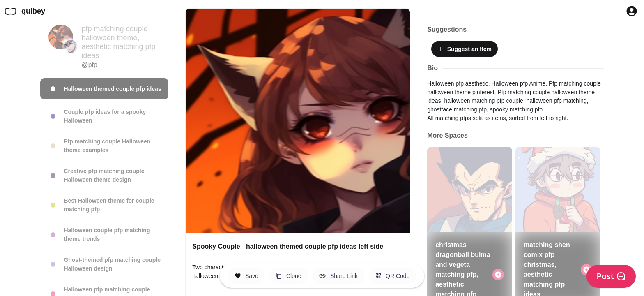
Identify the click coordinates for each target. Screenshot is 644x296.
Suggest (465, 49)
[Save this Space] (246, 276)
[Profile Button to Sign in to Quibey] (632, 11)
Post (611, 276)
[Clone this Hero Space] (289, 276)
